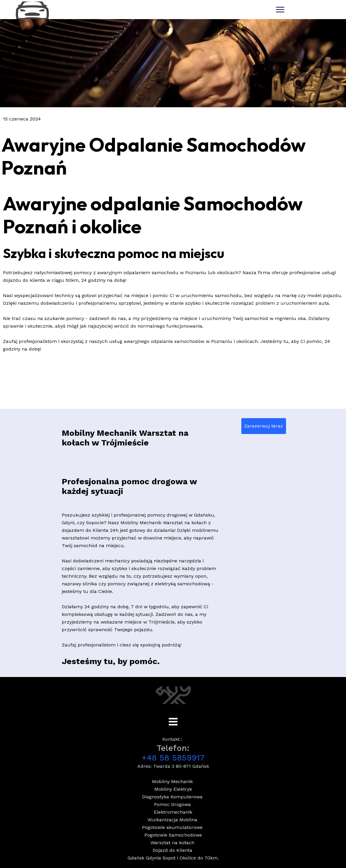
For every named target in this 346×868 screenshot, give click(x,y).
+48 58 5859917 (173, 758)
